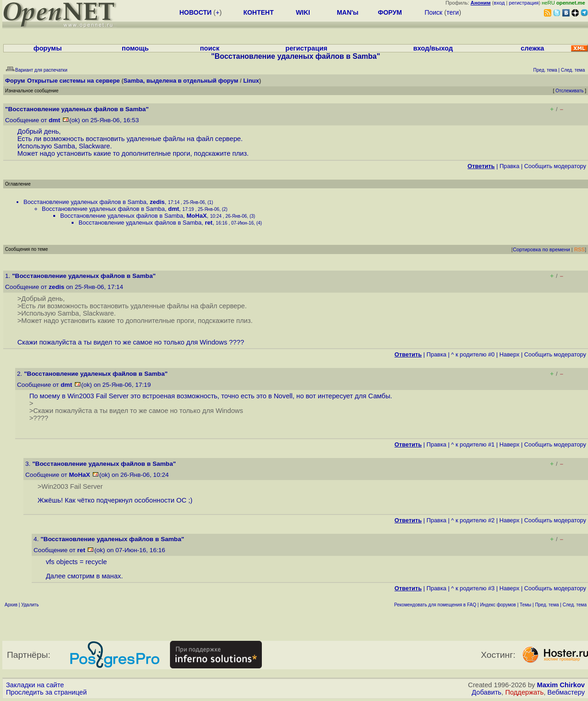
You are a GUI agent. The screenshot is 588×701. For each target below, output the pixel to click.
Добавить (487, 692)
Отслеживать (569, 91)
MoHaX (197, 216)
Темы (525, 605)
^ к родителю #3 (473, 588)
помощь (135, 48)
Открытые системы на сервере (73, 81)
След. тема (575, 605)
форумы (48, 48)
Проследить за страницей (46, 692)
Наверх (509, 354)
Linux (251, 81)
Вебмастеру (566, 692)
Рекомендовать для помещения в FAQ (435, 605)
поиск (209, 48)
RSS (580, 249)
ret (209, 223)
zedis (157, 202)
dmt (54, 120)
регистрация (524, 3)
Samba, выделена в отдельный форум (181, 81)
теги (453, 12)
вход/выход (433, 48)
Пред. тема (547, 605)
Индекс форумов (498, 605)
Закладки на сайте (35, 685)
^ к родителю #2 (473, 520)
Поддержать (525, 692)
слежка (532, 48)
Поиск (433, 12)
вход (499, 3)
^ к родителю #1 (473, 444)
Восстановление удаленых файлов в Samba (85, 202)
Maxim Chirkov (561, 685)
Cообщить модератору (555, 166)
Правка (509, 166)
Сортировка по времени (541, 249)
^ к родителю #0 (473, 354)
